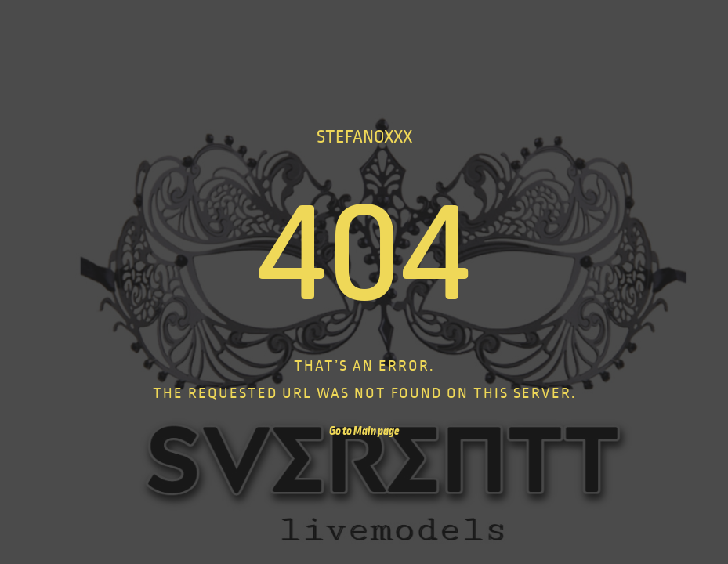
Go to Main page (364, 431)
